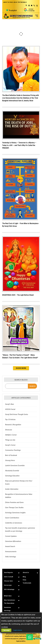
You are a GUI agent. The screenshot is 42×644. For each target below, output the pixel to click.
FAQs (24, 580)
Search (32, 386)
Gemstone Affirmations (13, 541)
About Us (26, 572)
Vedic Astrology (11, 557)
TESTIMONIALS (22, 2)
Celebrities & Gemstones (14, 523)
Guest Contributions (12, 518)
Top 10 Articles (10, 419)
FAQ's (12, 2)
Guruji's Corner (10, 445)
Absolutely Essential (12, 471)
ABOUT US (6, 2)
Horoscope (8, 585)
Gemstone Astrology (7, 609)
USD (37, 6)
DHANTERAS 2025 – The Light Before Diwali (18, 295)
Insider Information (12, 489)
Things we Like (10, 440)
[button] (36, 6)
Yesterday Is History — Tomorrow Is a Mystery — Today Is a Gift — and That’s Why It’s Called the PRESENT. (19, 145)
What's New (8, 596)
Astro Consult (8, 577)
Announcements (11, 551)
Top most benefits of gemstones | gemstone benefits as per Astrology (20, 529)
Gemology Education (12, 476)
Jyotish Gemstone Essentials (15, 465)
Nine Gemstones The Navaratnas (9, 602)
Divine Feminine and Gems (14, 502)
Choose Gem (8, 581)
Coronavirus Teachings (13, 450)
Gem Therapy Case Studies (14, 507)
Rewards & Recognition (13, 425)
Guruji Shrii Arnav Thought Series (17, 414)
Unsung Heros (10, 460)
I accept (6, 630)
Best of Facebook (11, 455)
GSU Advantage (9, 589)
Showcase (9, 430)
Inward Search (10, 546)
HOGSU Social (10, 409)
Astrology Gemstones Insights (15, 513)
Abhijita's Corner (11, 435)
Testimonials (27, 583)
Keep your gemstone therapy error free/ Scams (19, 482)
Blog (24, 577)
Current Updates (11, 536)
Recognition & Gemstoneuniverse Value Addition (19, 496)
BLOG (16, 2)
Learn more (18, 630)
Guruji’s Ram (10, 404)
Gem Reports (8, 572)
